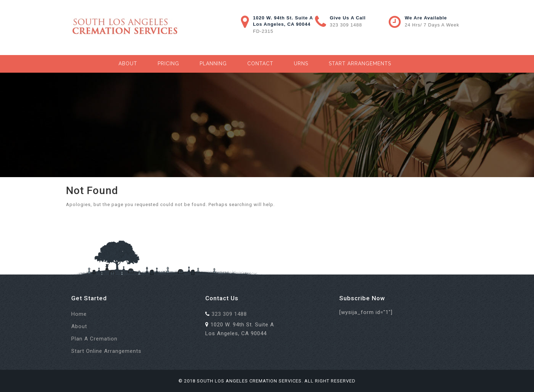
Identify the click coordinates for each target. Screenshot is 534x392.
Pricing (168, 64)
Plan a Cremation (94, 339)
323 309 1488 (346, 25)
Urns (301, 64)
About (128, 64)
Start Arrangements (360, 64)
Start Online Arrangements (106, 351)
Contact (260, 64)
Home (79, 314)
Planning (213, 64)
